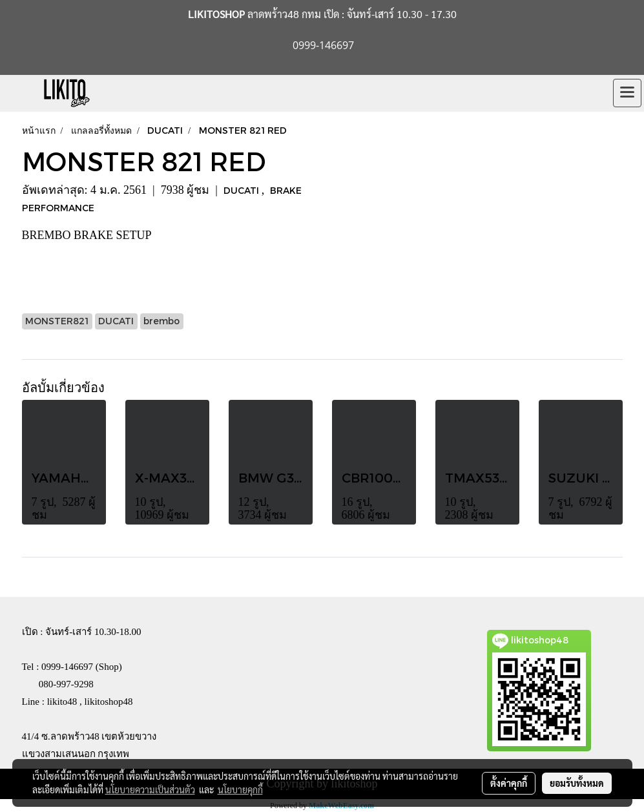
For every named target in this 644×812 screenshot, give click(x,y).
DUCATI (243, 190)
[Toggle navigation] (627, 93)
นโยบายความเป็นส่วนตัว (150, 789)
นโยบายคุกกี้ (240, 789)
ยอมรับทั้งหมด (577, 783)
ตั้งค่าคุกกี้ (509, 783)
